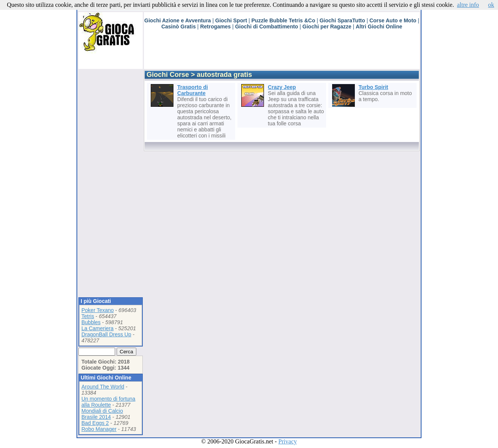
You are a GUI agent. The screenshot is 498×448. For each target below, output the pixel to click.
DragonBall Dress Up (106, 334)
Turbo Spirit (373, 87)
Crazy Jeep (282, 87)
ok (491, 5)
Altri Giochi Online (379, 27)
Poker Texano (98, 310)
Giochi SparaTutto (342, 20)
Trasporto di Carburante (193, 90)
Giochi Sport (231, 20)
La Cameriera (98, 328)
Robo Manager (99, 429)
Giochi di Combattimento (267, 27)
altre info (468, 5)
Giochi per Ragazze (327, 27)
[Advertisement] (282, 52)
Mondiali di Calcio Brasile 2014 (102, 414)
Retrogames (215, 27)
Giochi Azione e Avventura (178, 20)
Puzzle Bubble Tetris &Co (283, 20)
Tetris (88, 316)
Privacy (288, 441)
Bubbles (91, 322)
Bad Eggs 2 (95, 423)
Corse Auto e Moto (393, 20)
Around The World (103, 387)
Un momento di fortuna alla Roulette (108, 402)
